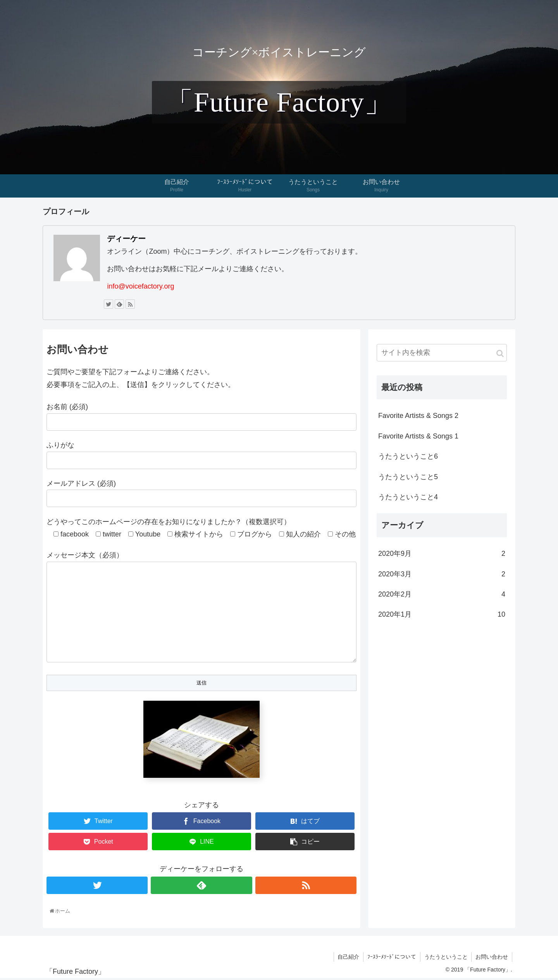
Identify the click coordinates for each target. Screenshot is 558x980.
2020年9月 (442, 554)
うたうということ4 (408, 497)
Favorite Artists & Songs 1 (418, 436)
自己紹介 (348, 958)
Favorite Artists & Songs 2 (418, 416)
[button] (500, 353)
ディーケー (126, 239)
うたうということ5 (408, 477)
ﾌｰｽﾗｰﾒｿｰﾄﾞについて (391, 958)
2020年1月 (442, 614)
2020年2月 (442, 594)
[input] (442, 353)
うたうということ (446, 958)
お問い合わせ (492, 958)
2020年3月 (442, 574)
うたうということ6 (408, 456)
